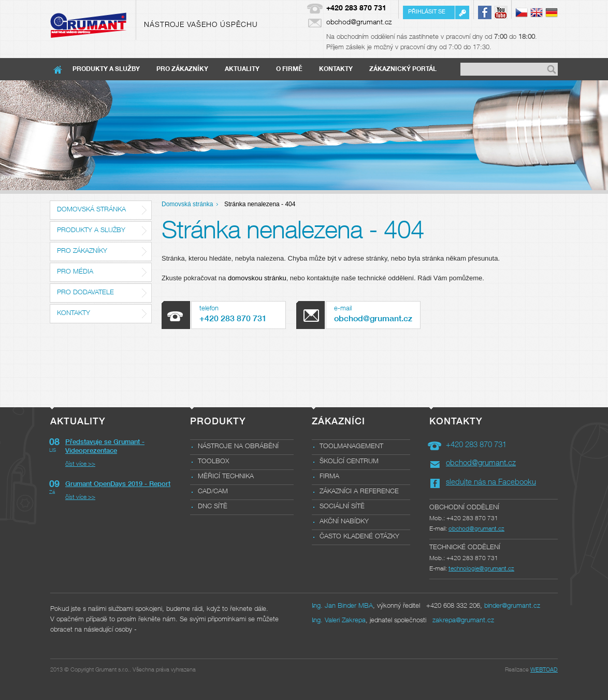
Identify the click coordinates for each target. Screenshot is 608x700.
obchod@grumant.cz (359, 23)
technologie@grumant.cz (481, 569)
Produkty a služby (106, 69)
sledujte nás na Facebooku (491, 483)
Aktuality (242, 69)
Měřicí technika (226, 477)
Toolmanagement (351, 447)
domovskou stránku (257, 278)
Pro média (75, 272)
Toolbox (213, 462)
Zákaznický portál (403, 69)
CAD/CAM (213, 492)
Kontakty (336, 69)
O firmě (289, 69)
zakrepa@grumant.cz (463, 621)
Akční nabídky (344, 522)
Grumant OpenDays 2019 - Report (118, 485)
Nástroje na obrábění (238, 447)
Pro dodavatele (85, 293)
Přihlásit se (427, 12)
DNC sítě (213, 507)
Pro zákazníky (182, 69)
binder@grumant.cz (512, 606)
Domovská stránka (91, 210)
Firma (329, 477)
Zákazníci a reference (359, 492)
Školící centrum (349, 462)
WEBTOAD (544, 670)
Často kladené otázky (359, 537)
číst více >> (80, 464)
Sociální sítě (342, 507)
